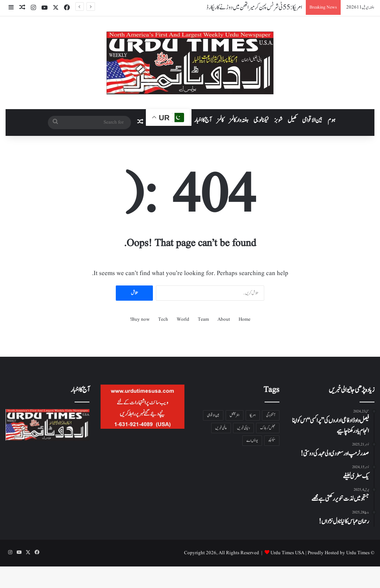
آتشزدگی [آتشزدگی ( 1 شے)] (271, 415)
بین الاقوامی (312, 120)
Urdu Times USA (287, 553)
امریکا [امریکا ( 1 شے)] (253, 415)
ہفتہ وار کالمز (239, 120)
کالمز (220, 120)
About (224, 319)
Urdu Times (358, 553)
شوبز (278, 120)
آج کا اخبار (203, 120)
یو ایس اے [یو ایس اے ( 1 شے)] (252, 440)
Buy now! (140, 319)
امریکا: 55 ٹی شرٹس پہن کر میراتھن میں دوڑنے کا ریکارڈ (254, 7)
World (183, 319)
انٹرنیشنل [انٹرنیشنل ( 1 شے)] (235, 415)
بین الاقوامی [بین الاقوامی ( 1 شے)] (213, 415)
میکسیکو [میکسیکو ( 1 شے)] (272, 440)
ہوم (332, 120)
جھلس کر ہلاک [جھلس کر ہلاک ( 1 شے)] (268, 428)
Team (203, 319)
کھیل (292, 120)
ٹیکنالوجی (261, 120)
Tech (163, 319)
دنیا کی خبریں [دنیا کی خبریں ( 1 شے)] (243, 428)
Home (245, 319)
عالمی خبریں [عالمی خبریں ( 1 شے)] (221, 428)
